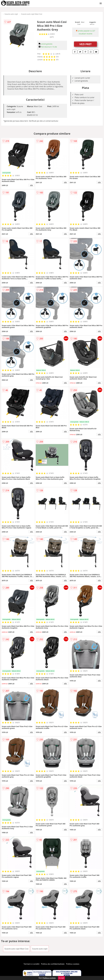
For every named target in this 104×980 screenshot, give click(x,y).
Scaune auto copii (11, 14)
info (31, 185)
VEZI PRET (85, 44)
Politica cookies (73, 964)
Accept (61, 978)
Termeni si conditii (31, 964)
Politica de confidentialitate (53, 964)
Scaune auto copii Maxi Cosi (32, 14)
